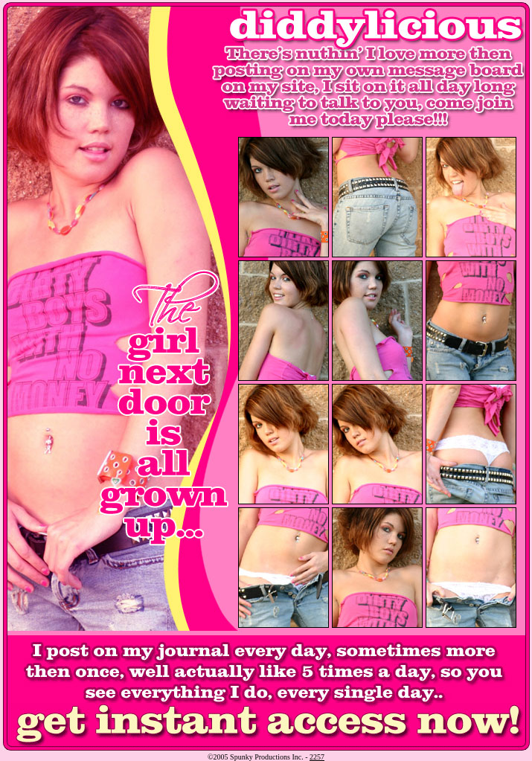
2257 (317, 757)
